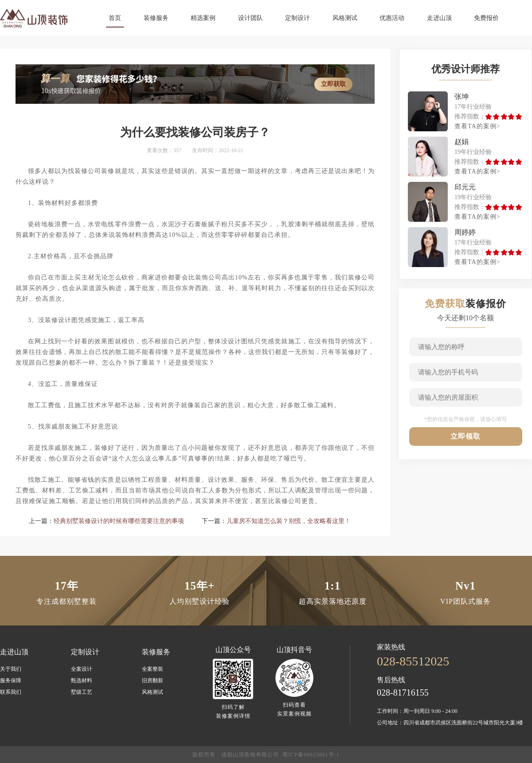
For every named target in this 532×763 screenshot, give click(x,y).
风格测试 (345, 18)
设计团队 (250, 18)
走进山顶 (439, 18)
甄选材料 (82, 680)
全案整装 (153, 669)
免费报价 (486, 18)
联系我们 (11, 692)
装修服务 (156, 18)
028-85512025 (413, 661)
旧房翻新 (153, 680)
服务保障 (11, 680)
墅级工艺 (82, 692)
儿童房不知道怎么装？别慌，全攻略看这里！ (289, 521)
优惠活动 (392, 18)
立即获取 (333, 84)
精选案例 (203, 18)
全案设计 (82, 669)
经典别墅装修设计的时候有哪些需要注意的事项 (119, 521)
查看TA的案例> (477, 126)
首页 (115, 18)
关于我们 (11, 669)
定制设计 (297, 18)
